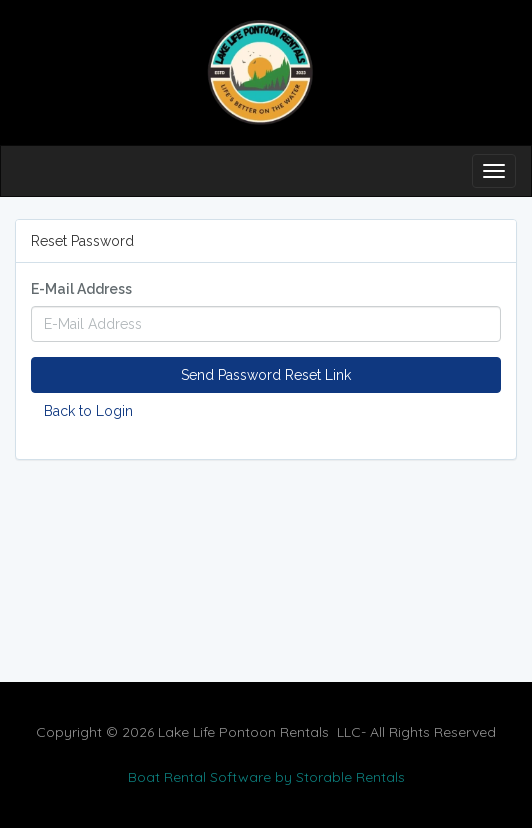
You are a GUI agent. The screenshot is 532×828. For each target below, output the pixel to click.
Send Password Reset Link (266, 375)
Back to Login (88, 411)
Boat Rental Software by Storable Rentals (266, 777)
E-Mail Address (81, 289)
